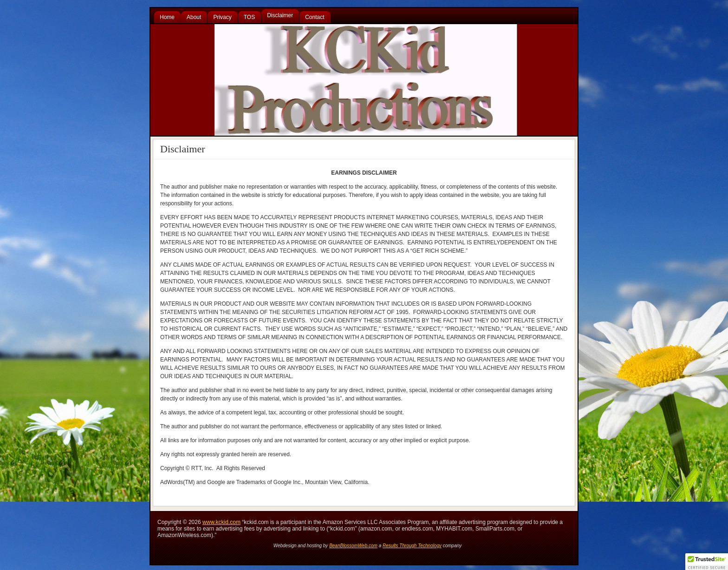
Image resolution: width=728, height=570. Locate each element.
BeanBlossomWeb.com (353, 546)
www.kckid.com (221, 522)
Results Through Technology (412, 546)
